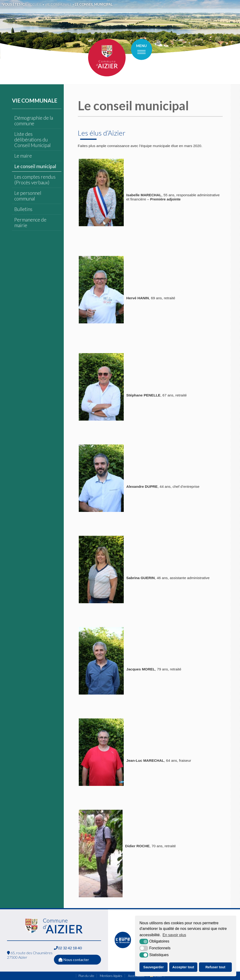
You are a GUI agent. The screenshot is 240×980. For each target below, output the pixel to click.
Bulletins (23, 209)
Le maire (23, 156)
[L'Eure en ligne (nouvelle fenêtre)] (123, 947)
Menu (141, 46)
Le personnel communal (28, 196)
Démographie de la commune (34, 121)
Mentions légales (111, 976)
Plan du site (86, 976)
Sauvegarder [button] (153, 967)
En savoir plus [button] (174, 935)
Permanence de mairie (30, 222)
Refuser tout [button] (215, 967)
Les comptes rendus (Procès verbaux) (35, 180)
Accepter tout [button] (183, 967)
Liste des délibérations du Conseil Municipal (32, 140)
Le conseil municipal (35, 166)
